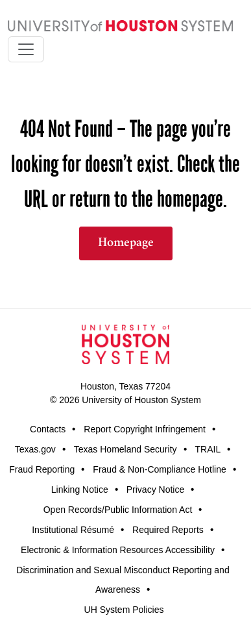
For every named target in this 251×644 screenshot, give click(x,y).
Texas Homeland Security (125, 449)
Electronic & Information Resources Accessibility (118, 550)
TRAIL (208, 449)
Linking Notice (80, 489)
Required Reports (168, 530)
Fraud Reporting (42, 469)
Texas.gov (35, 449)
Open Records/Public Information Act (118, 510)
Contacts (48, 429)
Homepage (126, 243)
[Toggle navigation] (26, 49)
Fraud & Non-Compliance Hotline (159, 469)
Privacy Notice (155, 489)
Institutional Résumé (73, 530)
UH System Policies (124, 610)
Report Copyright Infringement (145, 429)
